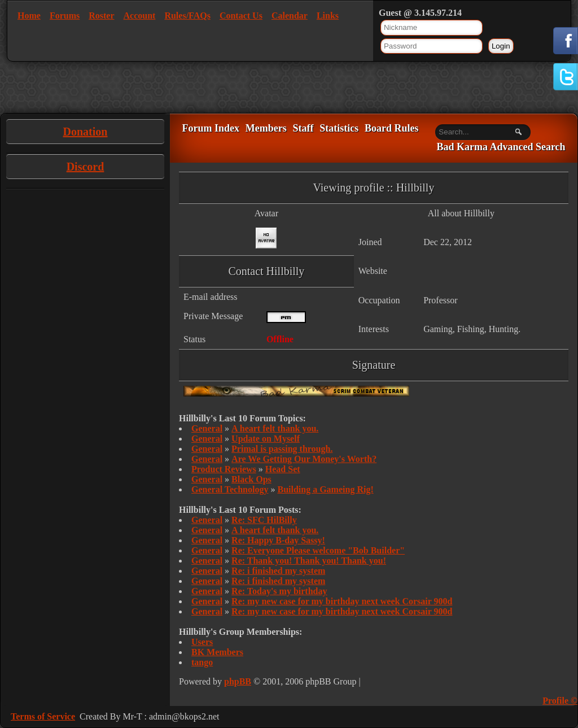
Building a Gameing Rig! (325, 489)
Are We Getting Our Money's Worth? (304, 459)
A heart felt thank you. (275, 428)
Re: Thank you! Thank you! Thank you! (309, 561)
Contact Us (241, 16)
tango (202, 662)
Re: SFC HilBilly (264, 520)
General (207, 428)
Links (328, 16)
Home (29, 16)
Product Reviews (224, 469)
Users (202, 642)
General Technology (230, 489)
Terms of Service (43, 716)
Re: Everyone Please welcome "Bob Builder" (318, 550)
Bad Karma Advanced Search (501, 147)
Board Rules (392, 128)
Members (266, 128)
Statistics (339, 128)
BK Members (217, 652)
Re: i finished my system (278, 571)
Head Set (283, 469)
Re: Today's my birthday (279, 591)
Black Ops (251, 479)
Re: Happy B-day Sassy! (278, 540)
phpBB (238, 681)
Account (140, 16)
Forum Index (211, 128)
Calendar (290, 16)
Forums (65, 16)
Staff (303, 128)
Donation (86, 132)
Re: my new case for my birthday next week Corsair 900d (342, 601)
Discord (86, 167)
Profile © (560, 701)
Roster (101, 16)
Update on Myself (266, 439)
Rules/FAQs (187, 16)
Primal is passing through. (282, 449)
